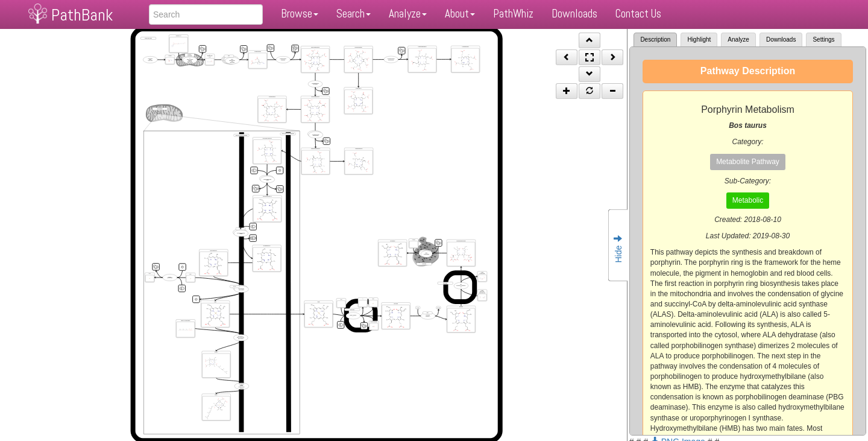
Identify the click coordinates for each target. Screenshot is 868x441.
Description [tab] (655, 40)
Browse (300, 14)
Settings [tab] (823, 40)
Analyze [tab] (738, 40)
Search (354, 14)
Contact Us (638, 14)
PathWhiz (513, 14)
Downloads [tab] (781, 40)
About (460, 14)
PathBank (82, 15)
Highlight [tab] (699, 40)
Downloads (574, 14)
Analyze (408, 14)
